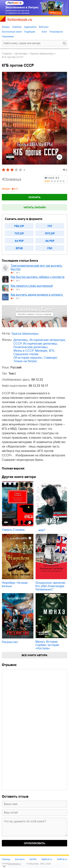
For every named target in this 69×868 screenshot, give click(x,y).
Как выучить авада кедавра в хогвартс (37, 295)
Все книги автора (34, 655)
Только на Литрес (25, 361)
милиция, (42, 351)
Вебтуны (44, 27)
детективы (21, 54)
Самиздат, (51, 358)
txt (50, 226)
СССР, (18, 344)
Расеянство (10, 642)
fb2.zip (19, 226)
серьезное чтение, (26, 354)
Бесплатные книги (12, 32)
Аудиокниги (30, 27)
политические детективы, (31, 347)
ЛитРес (33, 859)
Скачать (34, 197)
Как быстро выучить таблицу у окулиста (38, 277)
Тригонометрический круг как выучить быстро (36, 267)
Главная (7, 54)
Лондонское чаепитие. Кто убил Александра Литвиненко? (51, 586)
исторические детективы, (40, 344)
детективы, (21, 340)
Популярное (56, 32)
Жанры (6, 27)
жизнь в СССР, (24, 351)
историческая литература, (48, 340)
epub (19, 248)
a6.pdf (50, 241)
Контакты (20, 859)
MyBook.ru (47, 859)
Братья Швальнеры (42, 54)
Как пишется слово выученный (32, 286)
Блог (44, 32)
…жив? (40, 530)
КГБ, (52, 351)
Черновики (8, 36)
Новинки (17, 27)
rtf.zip (50, 233)
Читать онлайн (35, 207)
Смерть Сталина (13, 530)
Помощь (6, 859)
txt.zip (19, 233)
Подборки (30, 32)
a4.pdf (19, 241)
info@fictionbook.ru (11, 864)
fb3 (50, 248)
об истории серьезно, (28, 358)
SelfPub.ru (62, 859)
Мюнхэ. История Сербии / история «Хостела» (47, 645)
